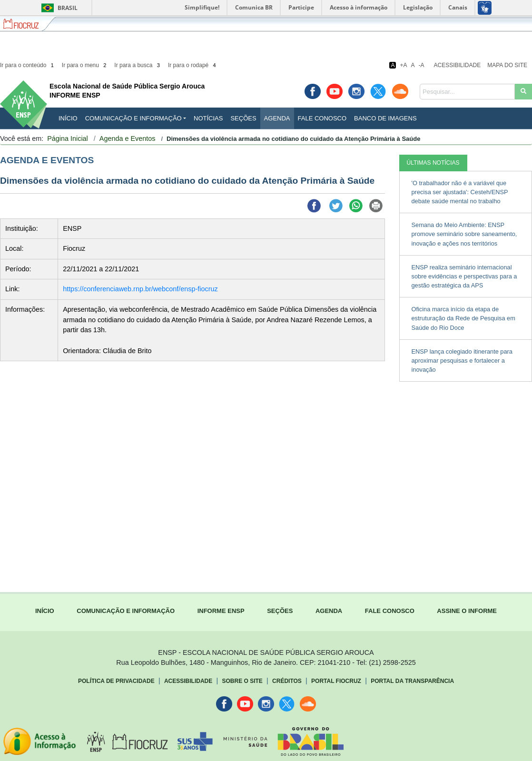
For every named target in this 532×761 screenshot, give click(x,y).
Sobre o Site (242, 681)
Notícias (208, 118)
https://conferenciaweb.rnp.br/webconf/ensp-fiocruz (140, 289)
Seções (243, 118)
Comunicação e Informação (133, 118)
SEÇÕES (280, 611)
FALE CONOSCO (390, 611)
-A (422, 65)
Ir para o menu (85, 65)
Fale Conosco (322, 118)
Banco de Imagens (385, 118)
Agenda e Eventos (128, 138)
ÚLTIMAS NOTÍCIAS (433, 163)
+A (403, 65)
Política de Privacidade (116, 681)
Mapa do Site (507, 65)
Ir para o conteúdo (28, 65)
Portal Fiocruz (336, 681)
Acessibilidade (458, 65)
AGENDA (329, 611)
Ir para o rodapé (193, 65)
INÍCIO (68, 118)
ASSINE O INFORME (467, 611)
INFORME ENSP (221, 611)
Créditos (287, 681)
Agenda (277, 118)
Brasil (58, 8)
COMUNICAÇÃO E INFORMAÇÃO (126, 611)
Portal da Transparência (412, 681)
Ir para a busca (138, 65)
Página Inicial (68, 138)
